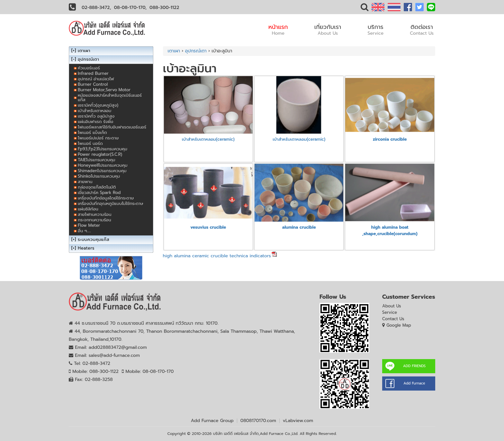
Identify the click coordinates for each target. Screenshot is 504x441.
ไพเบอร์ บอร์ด (90, 143)
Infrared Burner (93, 73)
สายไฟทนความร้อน (94, 214)
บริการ (375, 30)
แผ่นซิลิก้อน (88, 209)
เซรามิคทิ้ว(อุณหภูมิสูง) (98, 105)
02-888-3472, (96, 8)
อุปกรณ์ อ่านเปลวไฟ (96, 79)
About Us (392, 306)
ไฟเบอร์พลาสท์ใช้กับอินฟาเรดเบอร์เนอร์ (112, 127)
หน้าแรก (278, 30)
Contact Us (393, 319)
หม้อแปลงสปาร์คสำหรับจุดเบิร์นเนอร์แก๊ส (110, 97)
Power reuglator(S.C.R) (100, 154)
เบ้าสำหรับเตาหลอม (94, 111)
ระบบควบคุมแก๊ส (94, 239)
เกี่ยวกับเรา (328, 30)
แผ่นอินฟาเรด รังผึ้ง (95, 122)
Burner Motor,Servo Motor (104, 90)
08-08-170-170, (130, 8)
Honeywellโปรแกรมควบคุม (103, 165)
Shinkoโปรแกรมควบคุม (99, 176)
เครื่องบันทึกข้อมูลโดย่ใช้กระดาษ (106, 198)
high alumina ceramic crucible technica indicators (217, 256)
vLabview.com (298, 421)
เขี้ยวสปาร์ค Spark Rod (99, 193)
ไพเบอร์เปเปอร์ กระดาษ (98, 138)
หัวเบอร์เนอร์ (89, 68)
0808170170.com (258, 421)
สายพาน (85, 182)
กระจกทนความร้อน (94, 220)
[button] (364, 9)
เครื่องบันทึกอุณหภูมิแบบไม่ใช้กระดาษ (110, 203)
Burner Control (93, 84)
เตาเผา (174, 51)
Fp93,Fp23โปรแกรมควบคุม (103, 149)
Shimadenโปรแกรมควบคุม (102, 171)
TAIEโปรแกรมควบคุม (96, 160)
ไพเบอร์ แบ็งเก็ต (92, 132)
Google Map (399, 325)
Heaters (86, 248)
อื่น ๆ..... (84, 231)
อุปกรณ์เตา (196, 51)
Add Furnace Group (212, 421)
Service (390, 312)
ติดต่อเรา (422, 30)
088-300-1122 (164, 8)
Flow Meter (89, 225)
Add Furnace (414, 383)
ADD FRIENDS (414, 366)
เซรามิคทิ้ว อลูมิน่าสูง (96, 116)
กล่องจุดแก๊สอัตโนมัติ (97, 187)
